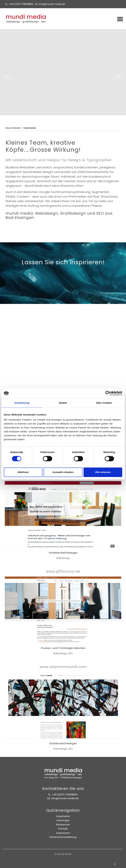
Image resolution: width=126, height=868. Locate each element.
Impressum (63, 833)
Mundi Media (13, 128)
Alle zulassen (103, 472)
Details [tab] (63, 403)
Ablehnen (23, 472)
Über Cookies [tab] (104, 403)
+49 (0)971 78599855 (22, 4)
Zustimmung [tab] (22, 403)
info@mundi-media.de (52, 4)
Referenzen (63, 825)
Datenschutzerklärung (63, 837)
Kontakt (63, 829)
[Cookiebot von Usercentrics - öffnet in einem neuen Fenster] (108, 393)
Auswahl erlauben (63, 472)
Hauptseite (63, 816)
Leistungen (63, 820)
